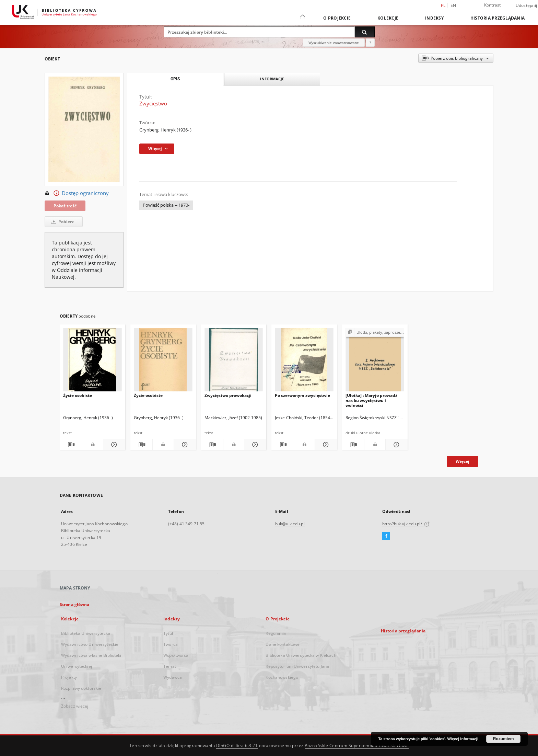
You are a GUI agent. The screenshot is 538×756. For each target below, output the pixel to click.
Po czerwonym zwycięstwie (302, 395)
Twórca (171, 644)
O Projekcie (337, 18)
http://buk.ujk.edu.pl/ (406, 524)
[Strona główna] (302, 18)
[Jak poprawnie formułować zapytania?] (370, 43)
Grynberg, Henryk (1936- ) (165, 130)
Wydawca (173, 677)
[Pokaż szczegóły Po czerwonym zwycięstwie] (325, 445)
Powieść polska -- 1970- (166, 205)
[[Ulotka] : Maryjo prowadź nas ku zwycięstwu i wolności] (375, 362)
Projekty (69, 677)
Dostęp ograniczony (77, 193)
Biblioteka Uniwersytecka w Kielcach (301, 655)
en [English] (453, 5)
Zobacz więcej (75, 706)
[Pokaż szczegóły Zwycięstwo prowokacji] (254, 445)
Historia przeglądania (498, 18)
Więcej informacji (463, 739)
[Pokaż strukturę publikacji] (375, 333)
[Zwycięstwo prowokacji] (234, 362)
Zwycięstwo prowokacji (228, 395)
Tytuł (168, 633)
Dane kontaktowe (283, 644)
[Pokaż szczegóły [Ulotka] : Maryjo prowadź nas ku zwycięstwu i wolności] (396, 445)
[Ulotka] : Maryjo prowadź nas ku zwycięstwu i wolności (371, 400)
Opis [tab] (175, 79)
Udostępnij (527, 5)
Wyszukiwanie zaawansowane (334, 43)
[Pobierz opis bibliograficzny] (71, 445)
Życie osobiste (78, 395)
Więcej (463, 461)
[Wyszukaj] (365, 32)
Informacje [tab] (272, 79)
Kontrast (493, 5)
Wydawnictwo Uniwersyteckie (90, 644)
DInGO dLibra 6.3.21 (237, 746)
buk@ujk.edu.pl (290, 524)
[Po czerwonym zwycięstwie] (304, 362)
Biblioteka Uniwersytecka (86, 633)
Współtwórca (176, 655)
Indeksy (434, 18)
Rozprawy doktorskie (81, 688)
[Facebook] (386, 536)
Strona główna (75, 604)
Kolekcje (388, 18)
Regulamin (276, 633)
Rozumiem (504, 739)
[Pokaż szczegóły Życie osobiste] (113, 445)
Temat (170, 666)
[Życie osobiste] (92, 362)
